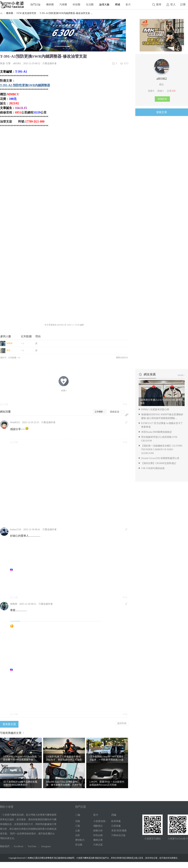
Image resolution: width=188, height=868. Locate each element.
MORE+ (181, 375)
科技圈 (76, 4)
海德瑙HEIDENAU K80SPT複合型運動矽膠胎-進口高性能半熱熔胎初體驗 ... (162, 416)
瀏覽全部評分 (122, 358)
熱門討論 (35, 4)
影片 (128, 4)
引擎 (8, 63)
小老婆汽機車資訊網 (1, 13)
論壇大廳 (104, 4)
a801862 (17, 63)
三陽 (78, 826)
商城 (117, 4)
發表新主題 (9, 724)
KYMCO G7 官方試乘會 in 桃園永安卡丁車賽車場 (162, 425)
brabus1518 (16, 529)
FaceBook (19, 846)
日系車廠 (116, 826)
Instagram (46, 846)
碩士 (162, 84)
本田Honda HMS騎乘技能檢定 (157, 432)
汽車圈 (63, 4)
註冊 (183, 4)
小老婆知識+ (100, 821)
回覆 (6, 404)
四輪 (114, 815)
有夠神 (9, 343)
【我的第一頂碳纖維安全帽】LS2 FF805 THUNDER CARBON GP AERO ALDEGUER (162, 449)
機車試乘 (98, 840)
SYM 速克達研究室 (26, 13)
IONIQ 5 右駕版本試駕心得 (155, 409)
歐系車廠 (116, 821)
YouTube (32, 846)
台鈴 (78, 835)
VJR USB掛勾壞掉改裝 (153, 468)
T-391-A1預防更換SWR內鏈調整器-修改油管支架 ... (66, 13)
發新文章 (162, 112)
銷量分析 (98, 831)
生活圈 (90, 4)
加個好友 (162, 99)
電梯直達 (114, 412)
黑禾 (8, 350)
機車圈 (50, 4)
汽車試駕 (98, 845)
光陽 (78, 821)
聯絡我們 (5, 846)
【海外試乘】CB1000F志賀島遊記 (159, 463)
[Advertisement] (40, 485)
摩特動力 (80, 840)
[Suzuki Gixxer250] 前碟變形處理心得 (160, 458)
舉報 (125, 404)
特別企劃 (98, 835)
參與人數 (6, 336)
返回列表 (122, 723)
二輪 (78, 815)
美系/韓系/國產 (119, 831)
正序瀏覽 (99, 412)
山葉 (78, 831)
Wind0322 (15, 422)
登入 (173, 4)
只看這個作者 (50, 63)
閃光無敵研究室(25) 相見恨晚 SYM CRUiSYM (159, 439)
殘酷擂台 (98, 826)
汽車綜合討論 (118, 835)
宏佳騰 (79, 845)
